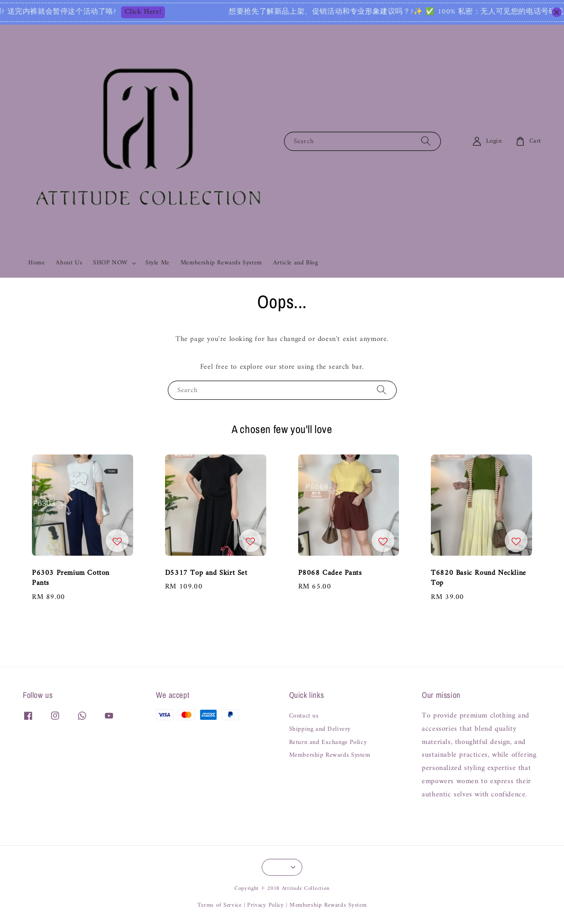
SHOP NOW (110, 263)
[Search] (426, 141)
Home (36, 263)
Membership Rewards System (221, 263)
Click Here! (161, 12)
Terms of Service (220, 905)
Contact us (304, 717)
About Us (69, 263)
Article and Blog (296, 263)
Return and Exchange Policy (328, 743)
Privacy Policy (266, 905)
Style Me (158, 263)
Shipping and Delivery (320, 729)
